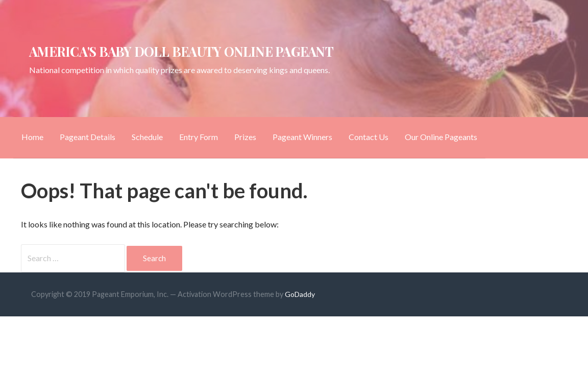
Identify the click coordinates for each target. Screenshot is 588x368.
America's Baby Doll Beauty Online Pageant (181, 51)
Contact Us (369, 137)
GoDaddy (300, 294)
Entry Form (199, 137)
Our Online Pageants (441, 137)
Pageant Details (88, 137)
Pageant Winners (302, 137)
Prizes (245, 137)
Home (32, 137)
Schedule (147, 137)
